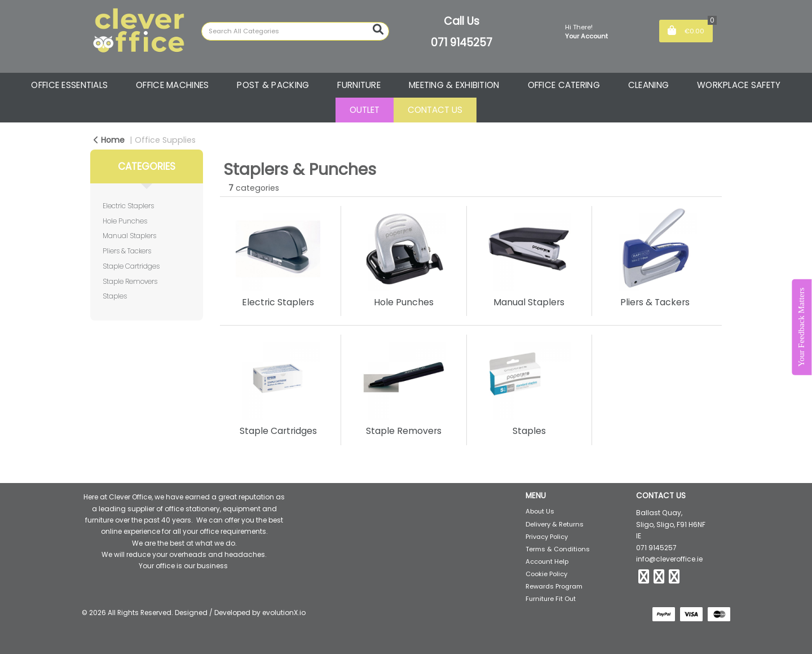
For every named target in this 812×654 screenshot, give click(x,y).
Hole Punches (125, 221)
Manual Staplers (129, 236)
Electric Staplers (128, 206)
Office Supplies (165, 140)
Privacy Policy (547, 537)
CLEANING (648, 85)
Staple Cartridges (131, 266)
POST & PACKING (273, 85)
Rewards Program (554, 586)
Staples (115, 296)
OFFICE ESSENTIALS (69, 85)
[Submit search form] (378, 30)
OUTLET (365, 110)
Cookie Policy (546, 574)
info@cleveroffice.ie (669, 559)
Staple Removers (130, 281)
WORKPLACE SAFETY (739, 85)
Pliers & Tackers (127, 251)
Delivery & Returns (555, 524)
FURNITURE (359, 85)
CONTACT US (435, 110)
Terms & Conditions (558, 549)
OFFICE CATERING (564, 85)
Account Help (547, 561)
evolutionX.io (284, 613)
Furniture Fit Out (551, 599)
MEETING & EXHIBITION (454, 85)
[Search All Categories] (295, 31)
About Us (540, 511)
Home (109, 140)
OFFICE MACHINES (172, 85)
